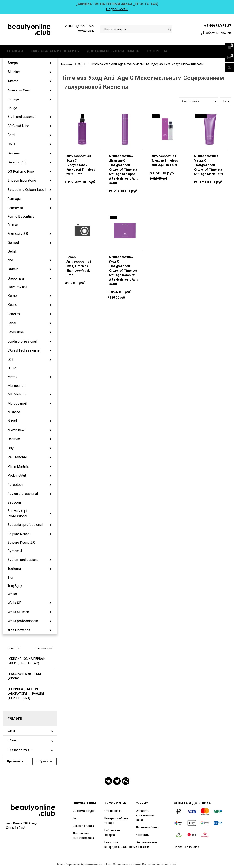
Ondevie (14, 439)
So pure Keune (19, 534)
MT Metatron (17, 394)
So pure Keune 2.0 (21, 542)
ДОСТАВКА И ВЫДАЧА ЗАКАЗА (113, 51)
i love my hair (17, 287)
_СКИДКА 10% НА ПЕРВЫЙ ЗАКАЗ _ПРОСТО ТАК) (26, 661)
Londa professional (22, 341)
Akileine (14, 72)
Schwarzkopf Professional (17, 513)
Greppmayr (16, 278)
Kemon (13, 296)
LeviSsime (16, 332)
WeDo (12, 594)
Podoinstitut (17, 475)
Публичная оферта (112, 833)
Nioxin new (16, 430)
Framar (13, 225)
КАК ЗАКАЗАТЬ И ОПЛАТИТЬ (55, 51)
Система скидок (84, 811)
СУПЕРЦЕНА (157, 51)
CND (11, 144)
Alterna (13, 81)
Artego (13, 63)
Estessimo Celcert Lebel (27, 190)
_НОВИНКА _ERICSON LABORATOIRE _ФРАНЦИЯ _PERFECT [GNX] (26, 694)
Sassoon (14, 502)
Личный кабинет (147, 827)
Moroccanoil (17, 403)
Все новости (43, 648)
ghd (10, 260)
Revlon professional (23, 494)
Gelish (12, 251)
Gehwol (13, 243)
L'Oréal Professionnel (24, 350)
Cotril (11, 135)
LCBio (12, 368)
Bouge (12, 108)
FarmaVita (15, 208)
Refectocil (15, 485)
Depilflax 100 (17, 162)
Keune (12, 305)
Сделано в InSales (186, 847)
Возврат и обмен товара (116, 821)
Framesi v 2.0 (18, 234)
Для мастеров (19, 630)
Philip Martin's (18, 466)
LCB (11, 360)
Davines (14, 153)
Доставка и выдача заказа (83, 836)
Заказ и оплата (83, 826)
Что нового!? (113, 811)
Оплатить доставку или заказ (145, 815)
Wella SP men (18, 612)
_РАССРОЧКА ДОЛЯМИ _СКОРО (24, 676)
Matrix (12, 377)
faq (75, 818)
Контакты (143, 835)
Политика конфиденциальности (120, 845)
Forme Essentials (21, 216)
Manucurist (16, 386)
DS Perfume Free (21, 171)
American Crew (19, 90)
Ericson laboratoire (22, 180)
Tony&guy (15, 586)
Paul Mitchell (17, 457)
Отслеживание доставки (146, 845)
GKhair (13, 269)
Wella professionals (23, 621)
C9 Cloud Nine (18, 126)
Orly (11, 448)
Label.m (14, 314)
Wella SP (14, 603)
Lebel (12, 323)
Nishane (14, 412)
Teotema (14, 569)
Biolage (13, 99)
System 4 (15, 551)
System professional (23, 560)
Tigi (10, 577)
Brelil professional (21, 117)
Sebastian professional (25, 525)
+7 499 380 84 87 (218, 26)
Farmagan (15, 199)
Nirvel (12, 421)
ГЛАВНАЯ (15, 51)
